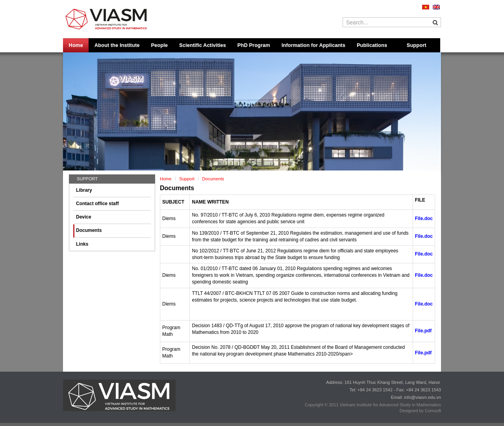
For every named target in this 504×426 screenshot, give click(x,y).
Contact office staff (97, 204)
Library (84, 190)
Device (84, 217)
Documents (89, 230)
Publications (372, 45)
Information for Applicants (313, 45)
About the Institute (117, 45)
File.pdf (423, 331)
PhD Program (254, 45)
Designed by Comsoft (420, 411)
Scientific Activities (203, 45)
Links (82, 244)
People (159, 45)
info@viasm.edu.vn (422, 397)
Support (417, 45)
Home (76, 45)
